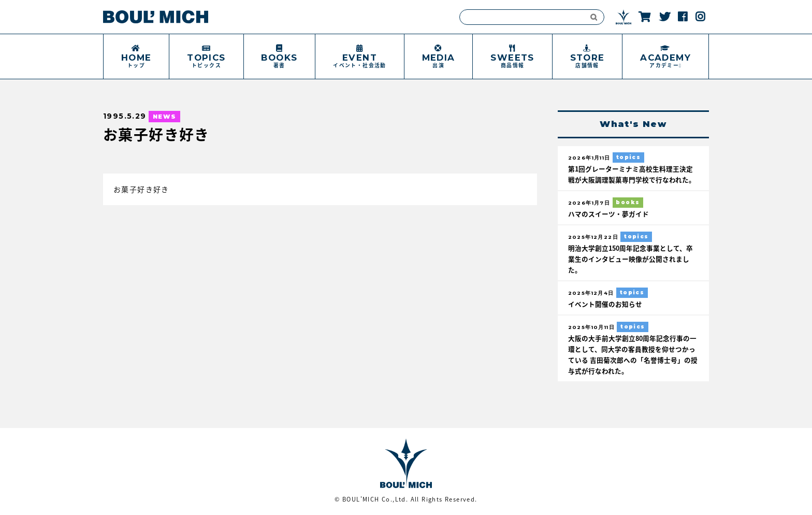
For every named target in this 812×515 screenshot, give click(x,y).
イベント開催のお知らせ (605, 304)
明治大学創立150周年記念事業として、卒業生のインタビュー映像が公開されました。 (630, 259)
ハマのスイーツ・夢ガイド (608, 214)
